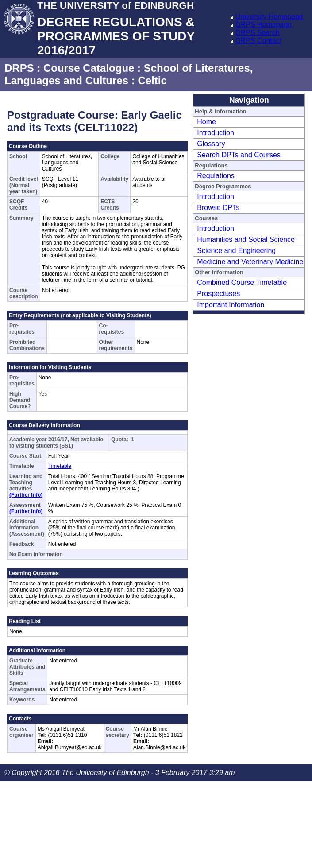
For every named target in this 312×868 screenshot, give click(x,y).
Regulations (216, 176)
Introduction (216, 133)
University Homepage (269, 17)
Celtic (152, 80)
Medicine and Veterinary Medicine (250, 262)
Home (206, 122)
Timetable (60, 466)
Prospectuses (218, 294)
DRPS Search (258, 33)
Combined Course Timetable (242, 282)
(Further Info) (26, 495)
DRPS (19, 68)
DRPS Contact (258, 41)
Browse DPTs (218, 208)
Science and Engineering (236, 251)
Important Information (231, 305)
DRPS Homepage (264, 25)
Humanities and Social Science (246, 239)
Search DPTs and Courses (239, 155)
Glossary (211, 144)
